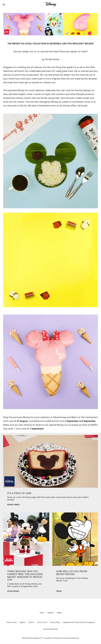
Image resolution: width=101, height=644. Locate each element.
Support (22, 622)
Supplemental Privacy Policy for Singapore (79, 622)
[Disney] (51, 4)
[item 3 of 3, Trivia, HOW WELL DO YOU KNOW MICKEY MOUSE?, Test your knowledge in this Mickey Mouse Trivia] (75, 554)
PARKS (59, 613)
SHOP (42, 613)
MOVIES (50, 613)
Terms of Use (42, 622)
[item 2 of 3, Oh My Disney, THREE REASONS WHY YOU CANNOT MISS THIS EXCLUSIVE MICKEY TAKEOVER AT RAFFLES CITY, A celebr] (26, 554)
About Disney (12, 622)
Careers (31, 622)
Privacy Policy (55, 622)
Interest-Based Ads (50, 629)
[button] (4, 4)
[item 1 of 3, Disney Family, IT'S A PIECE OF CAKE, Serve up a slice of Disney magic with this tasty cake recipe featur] (50, 472)
